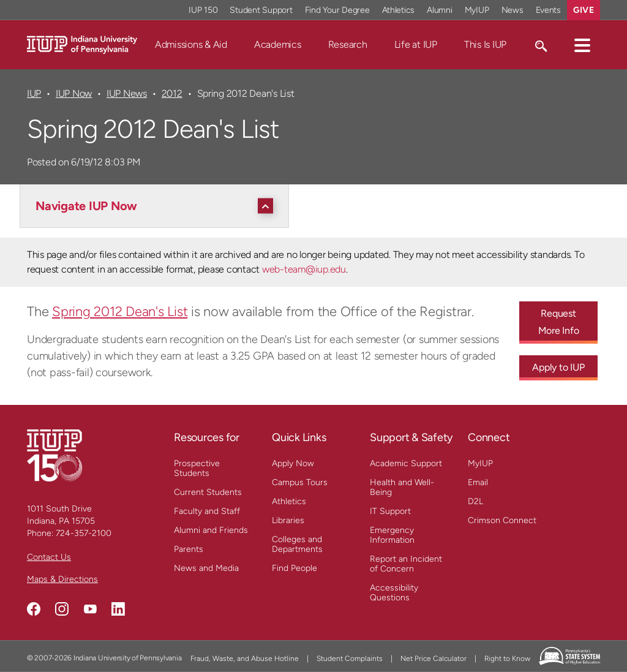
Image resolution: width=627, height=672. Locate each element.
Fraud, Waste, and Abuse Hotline (245, 659)
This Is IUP (485, 44)
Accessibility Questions (394, 593)
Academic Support (406, 463)
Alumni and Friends (211, 530)
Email (478, 482)
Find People (295, 568)
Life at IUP (416, 44)
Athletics (289, 501)
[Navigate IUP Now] (157, 206)
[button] (582, 45)
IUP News (127, 93)
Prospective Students (197, 468)
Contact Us (49, 557)
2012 (172, 93)
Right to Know (507, 659)
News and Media (206, 568)
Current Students (208, 492)
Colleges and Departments (297, 544)
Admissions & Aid (191, 44)
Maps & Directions (62, 579)
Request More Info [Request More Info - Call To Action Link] (559, 322)
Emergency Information (392, 535)
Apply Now (293, 463)
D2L (475, 501)
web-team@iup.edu (304, 269)
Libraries (288, 520)
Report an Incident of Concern (406, 564)
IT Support (390, 511)
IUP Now (74, 93)
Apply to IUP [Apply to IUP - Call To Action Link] (558, 367)
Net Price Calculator (434, 659)
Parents (189, 549)
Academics (278, 44)
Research (348, 44)
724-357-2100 (84, 533)
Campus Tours (300, 482)
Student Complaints (350, 659)
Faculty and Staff (207, 511)
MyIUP (480, 463)
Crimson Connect (502, 520)
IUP (34, 93)
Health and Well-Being (402, 487)
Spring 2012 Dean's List (120, 311)
